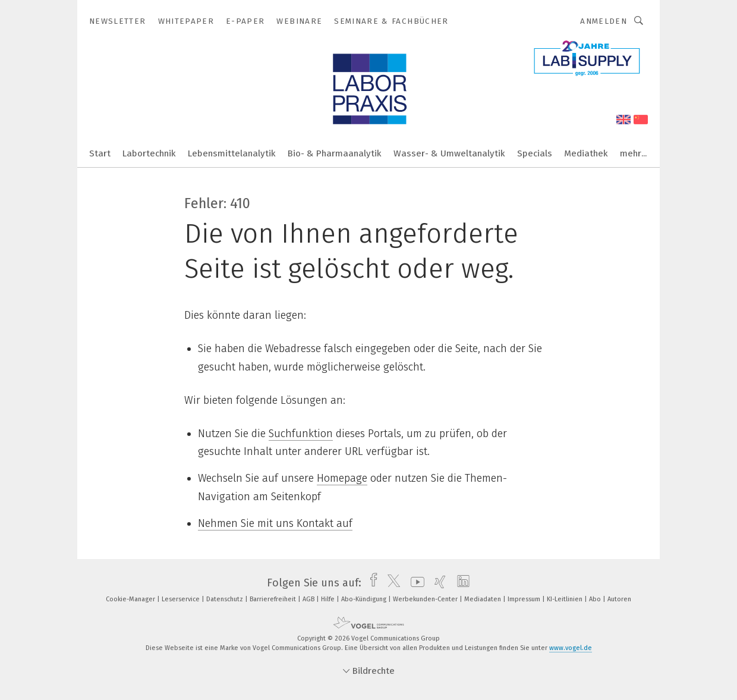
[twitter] (391, 583)
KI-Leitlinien (566, 599)
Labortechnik (149, 153)
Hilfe (329, 599)
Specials (535, 153)
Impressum (525, 599)
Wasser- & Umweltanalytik (449, 153)
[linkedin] (460, 583)
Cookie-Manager (131, 599)
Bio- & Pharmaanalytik (335, 153)
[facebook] (371, 583)
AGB (309, 599)
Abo (596, 599)
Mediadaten (484, 599)
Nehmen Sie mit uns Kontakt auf (275, 523)
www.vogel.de (571, 648)
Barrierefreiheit (274, 599)
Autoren (619, 599)
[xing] (437, 583)
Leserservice (182, 599)
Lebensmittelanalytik (232, 153)
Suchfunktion (301, 434)
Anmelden (604, 21)
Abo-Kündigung (365, 599)
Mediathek (586, 153)
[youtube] (415, 583)
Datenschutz (226, 599)
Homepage (342, 478)
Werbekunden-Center (426, 599)
